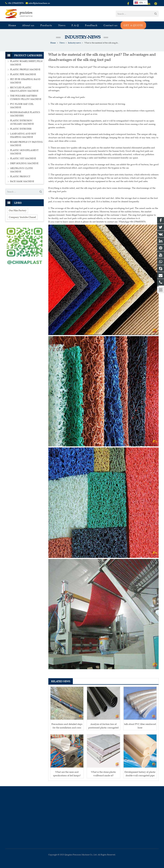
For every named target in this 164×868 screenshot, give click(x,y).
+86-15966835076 (16, 3)
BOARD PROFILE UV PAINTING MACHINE (26, 144)
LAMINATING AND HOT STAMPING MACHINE (23, 135)
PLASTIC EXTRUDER (21, 129)
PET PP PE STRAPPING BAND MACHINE (25, 81)
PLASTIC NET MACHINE (23, 159)
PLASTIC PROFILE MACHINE (25, 70)
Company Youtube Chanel (22, 217)
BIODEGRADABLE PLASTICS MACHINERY (25, 114)
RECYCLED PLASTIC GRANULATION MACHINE (24, 89)
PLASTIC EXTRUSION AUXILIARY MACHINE (22, 122)
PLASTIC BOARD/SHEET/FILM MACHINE (26, 63)
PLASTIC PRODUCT (20, 177)
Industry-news (82, 37)
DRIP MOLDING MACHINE (24, 163)
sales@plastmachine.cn (39, 3)
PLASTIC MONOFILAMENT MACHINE (24, 152)
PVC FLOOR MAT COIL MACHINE (22, 106)
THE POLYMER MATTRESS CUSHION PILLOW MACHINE (26, 97)
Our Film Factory (18, 210)
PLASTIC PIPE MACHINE (23, 74)
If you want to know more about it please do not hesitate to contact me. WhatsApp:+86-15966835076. (97, 222)
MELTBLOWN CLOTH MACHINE (21, 170)
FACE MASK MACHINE (22, 181)
